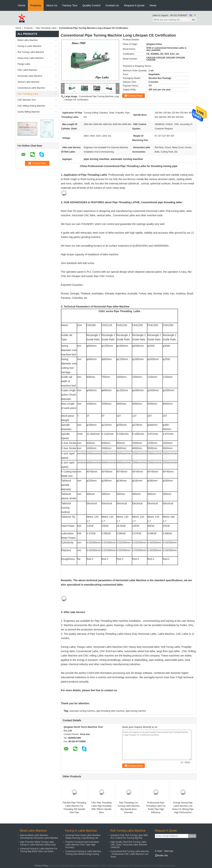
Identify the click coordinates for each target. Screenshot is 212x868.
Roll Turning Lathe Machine (31, 52)
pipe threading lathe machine (110, 711)
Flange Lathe (24, 64)
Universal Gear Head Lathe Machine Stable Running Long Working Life (83, 837)
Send (192, 836)
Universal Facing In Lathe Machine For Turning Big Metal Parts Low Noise (39, 850)
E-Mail (159, 851)
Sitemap (168, 851)
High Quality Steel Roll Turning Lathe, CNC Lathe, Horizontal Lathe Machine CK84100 (129, 845)
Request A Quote (134, 5)
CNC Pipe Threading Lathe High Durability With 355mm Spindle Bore (101, 808)
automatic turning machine (82, 711)
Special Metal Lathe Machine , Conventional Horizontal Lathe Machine (39, 837)
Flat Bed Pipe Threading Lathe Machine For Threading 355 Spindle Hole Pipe (74, 808)
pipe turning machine (136, 711)
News (153, 5)
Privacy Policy (42, 866)
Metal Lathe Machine (28, 40)
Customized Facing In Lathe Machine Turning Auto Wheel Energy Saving (83, 853)
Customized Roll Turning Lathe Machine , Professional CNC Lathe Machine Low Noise (130, 854)
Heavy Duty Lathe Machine (31, 58)
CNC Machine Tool (27, 100)
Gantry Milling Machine (29, 112)
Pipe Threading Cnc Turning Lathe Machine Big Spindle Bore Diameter (129, 808)
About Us (52, 5)
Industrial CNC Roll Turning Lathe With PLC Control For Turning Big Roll (129, 837)
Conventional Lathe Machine (31, 88)
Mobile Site (161, 856)
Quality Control (92, 5)
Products (36, 5)
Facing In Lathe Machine (29, 46)
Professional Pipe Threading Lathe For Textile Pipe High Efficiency (156, 808)
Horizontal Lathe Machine (30, 76)
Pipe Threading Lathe (46, 28)
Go (194, 20)
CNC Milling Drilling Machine (31, 106)
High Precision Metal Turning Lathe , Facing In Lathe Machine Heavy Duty (38, 843)
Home (22, 5)
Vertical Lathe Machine (29, 82)
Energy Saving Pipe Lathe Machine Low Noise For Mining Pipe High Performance (183, 808)
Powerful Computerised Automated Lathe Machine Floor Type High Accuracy (82, 845)
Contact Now (135, 96)
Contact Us (112, 5)
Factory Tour (70, 5)
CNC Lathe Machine (27, 70)
